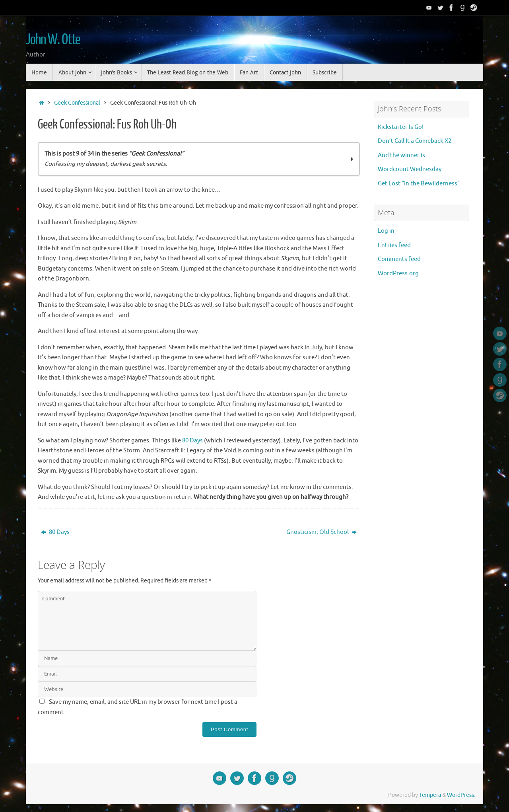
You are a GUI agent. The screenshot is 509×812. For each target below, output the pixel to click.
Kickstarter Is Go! (401, 127)
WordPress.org (398, 274)
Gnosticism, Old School (322, 532)
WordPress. (461, 795)
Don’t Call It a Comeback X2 (415, 141)
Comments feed (399, 259)
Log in (386, 231)
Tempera (430, 795)
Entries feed (394, 245)
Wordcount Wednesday (410, 169)
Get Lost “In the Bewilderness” (419, 184)
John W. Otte (53, 40)
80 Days (192, 441)
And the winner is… (404, 155)
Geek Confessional (77, 103)
